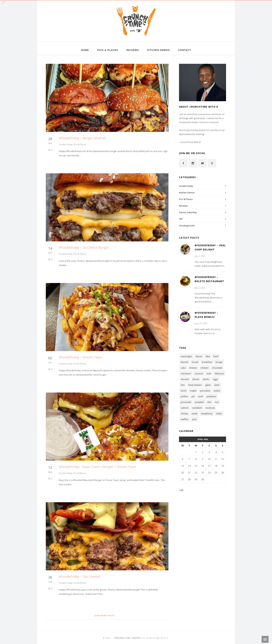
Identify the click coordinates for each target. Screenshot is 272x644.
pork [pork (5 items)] (201, 396)
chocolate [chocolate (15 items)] (217, 368)
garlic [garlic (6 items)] (208, 385)
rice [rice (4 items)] (217, 402)
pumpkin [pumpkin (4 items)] (199, 402)
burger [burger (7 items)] (219, 362)
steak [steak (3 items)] (194, 414)
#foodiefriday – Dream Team (80, 357)
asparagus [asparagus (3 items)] (186, 356)
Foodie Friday (66, 144)
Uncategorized (187, 225)
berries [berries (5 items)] (185, 362)
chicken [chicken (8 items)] (205, 368)
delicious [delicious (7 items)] (219, 373)
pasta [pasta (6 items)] (217, 391)
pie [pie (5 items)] (193, 396)
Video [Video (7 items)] (219, 414)
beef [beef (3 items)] (216, 356)
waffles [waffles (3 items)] (185, 419)
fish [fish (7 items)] (183, 385)
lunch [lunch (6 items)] (184, 391)
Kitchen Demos (187, 193)
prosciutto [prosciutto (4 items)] (186, 402)
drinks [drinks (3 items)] (206, 379)
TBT (181, 219)
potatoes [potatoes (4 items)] (211, 396)
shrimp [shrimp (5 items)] (184, 414)
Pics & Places (80, 144)
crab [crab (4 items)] (209, 373)
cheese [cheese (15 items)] (193, 368)
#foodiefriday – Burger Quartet (82, 138)
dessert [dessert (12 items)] (185, 379)
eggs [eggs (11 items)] (215, 379)
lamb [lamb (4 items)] (217, 385)
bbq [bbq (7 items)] (208, 356)
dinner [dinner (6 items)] (196, 379)
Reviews (183, 206)
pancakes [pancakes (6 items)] (205, 391)
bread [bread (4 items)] (195, 362)
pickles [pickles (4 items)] (184, 396)
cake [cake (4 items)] (183, 368)
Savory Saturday (188, 212)
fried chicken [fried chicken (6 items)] (195, 385)
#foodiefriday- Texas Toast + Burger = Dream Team (97, 467)
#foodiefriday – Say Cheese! (79, 576)
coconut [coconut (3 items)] (199, 373)
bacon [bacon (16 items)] (199, 356)
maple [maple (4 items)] (193, 391)
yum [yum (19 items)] (194, 419)
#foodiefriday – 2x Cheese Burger (84, 247)
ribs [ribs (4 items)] (209, 402)
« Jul (181, 490)
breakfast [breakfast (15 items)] (207, 362)
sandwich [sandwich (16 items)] (197, 408)
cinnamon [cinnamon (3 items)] (186, 373)
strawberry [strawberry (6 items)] (207, 414)
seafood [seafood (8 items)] (210, 408)
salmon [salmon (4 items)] (185, 408)
